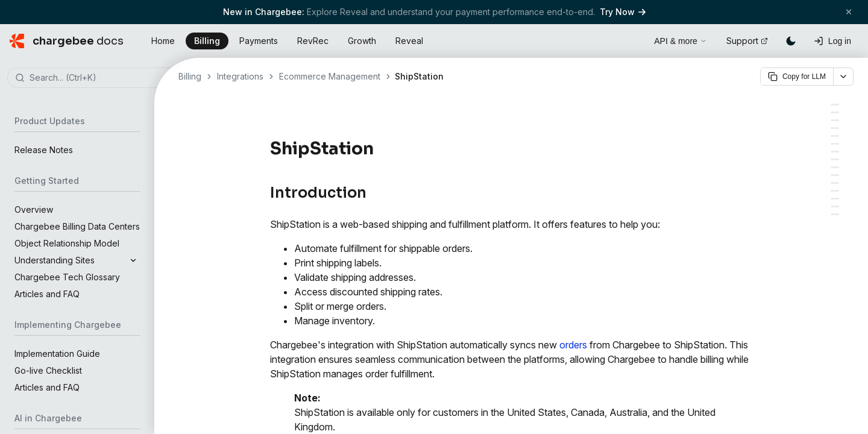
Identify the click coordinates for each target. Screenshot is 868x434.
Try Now (623, 12)
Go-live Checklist (48, 370)
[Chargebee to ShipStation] (835, 191)
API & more (681, 41)
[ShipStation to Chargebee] (835, 199)
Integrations (240, 76)
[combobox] (95, 78)
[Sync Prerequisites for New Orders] (835, 144)
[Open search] (631, 39)
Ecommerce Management (330, 76)
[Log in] (832, 41)
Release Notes (44, 150)
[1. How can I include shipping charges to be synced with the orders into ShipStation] (835, 214)
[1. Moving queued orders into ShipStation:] (835, 128)
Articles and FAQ (47, 294)
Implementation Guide (57, 354)
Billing (207, 41)
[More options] (843, 77)
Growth (362, 41)
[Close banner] (849, 12)
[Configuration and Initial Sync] (835, 152)
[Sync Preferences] (835, 175)
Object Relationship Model (67, 243)
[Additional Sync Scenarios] (835, 183)
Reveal (409, 41)
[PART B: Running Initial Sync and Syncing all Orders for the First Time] (835, 167)
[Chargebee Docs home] (67, 41)
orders (573, 345)
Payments (259, 41)
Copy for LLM (797, 77)
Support (747, 41)
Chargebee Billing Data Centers (77, 226)
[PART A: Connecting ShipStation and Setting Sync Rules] (835, 159)
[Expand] (133, 260)
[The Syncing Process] (835, 120)
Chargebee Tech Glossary (67, 277)
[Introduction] (835, 105)
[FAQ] (835, 206)
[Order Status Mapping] (835, 112)
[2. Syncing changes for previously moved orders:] (835, 136)
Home (163, 41)
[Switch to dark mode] (791, 41)
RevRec (313, 41)
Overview (34, 209)
